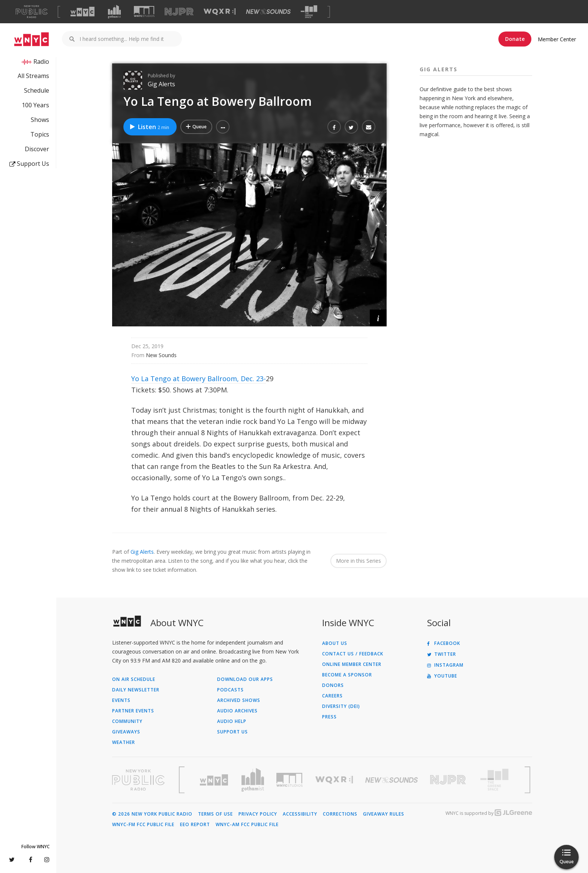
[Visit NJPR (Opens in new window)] (179, 12)
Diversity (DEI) (341, 706)
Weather (124, 742)
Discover (37, 149)
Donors (333, 685)
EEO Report (195, 825)
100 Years (35, 105)
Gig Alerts (161, 84)
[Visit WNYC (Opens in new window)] (82, 12)
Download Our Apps (245, 679)
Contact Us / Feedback (353, 654)
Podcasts (230, 690)
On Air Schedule (134, 679)
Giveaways (126, 732)
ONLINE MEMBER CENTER (352, 664)
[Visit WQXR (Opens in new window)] (220, 12)
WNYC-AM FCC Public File (247, 825)
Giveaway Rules (384, 814)
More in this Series (358, 561)
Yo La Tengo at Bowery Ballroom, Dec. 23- (199, 379)
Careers (332, 696)
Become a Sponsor (347, 675)
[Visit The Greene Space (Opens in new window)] (309, 12)
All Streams (33, 76)
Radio (41, 62)
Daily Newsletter (136, 690)
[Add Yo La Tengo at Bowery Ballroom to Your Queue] (196, 127)
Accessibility (300, 814)
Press (329, 717)
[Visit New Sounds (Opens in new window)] (268, 12)
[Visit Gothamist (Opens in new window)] (114, 12)
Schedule (37, 90)
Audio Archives (237, 711)
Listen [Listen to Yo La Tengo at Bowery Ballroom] (149, 127)
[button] (223, 127)
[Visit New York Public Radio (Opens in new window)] (138, 780)
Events (121, 700)
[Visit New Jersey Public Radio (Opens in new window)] (449, 780)
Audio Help (232, 721)
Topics (40, 134)
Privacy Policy (258, 814)
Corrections (340, 814)
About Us (335, 643)
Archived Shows (239, 700)
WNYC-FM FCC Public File (143, 825)
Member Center (557, 39)
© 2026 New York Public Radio (152, 814)
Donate (515, 39)
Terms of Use (215, 814)
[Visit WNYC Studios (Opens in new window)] (144, 11)
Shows (40, 120)
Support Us (29, 164)
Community (127, 721)
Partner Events (133, 711)
